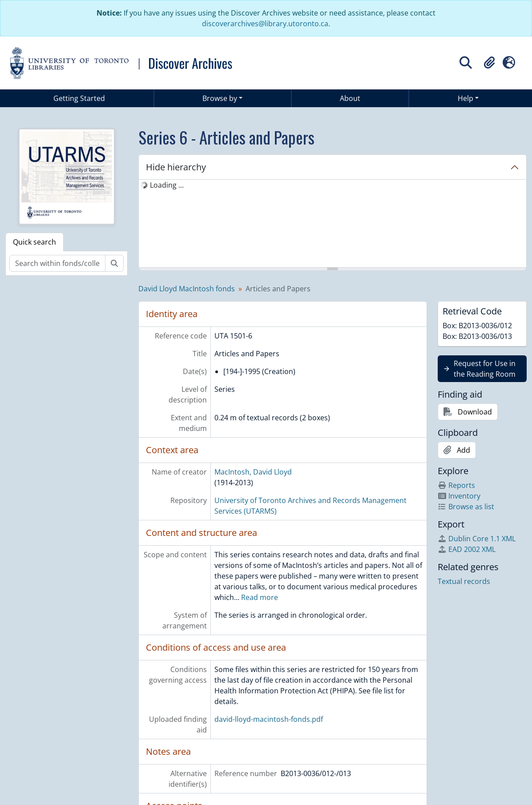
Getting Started (79, 98)
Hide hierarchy (176, 167)
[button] (489, 63)
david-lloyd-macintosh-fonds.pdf (269, 719)
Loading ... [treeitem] (167, 185)
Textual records (464, 581)
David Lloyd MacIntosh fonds (187, 289)
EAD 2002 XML (467, 549)
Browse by (220, 98)
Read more (260, 597)
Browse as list (466, 507)
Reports (456, 485)
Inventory (459, 496)
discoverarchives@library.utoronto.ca (265, 24)
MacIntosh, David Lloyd (253, 472)
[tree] (332, 224)
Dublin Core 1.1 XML (477, 539)
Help (465, 98)
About (350, 98)
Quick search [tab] (34, 242)
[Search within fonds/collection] (57, 263)
